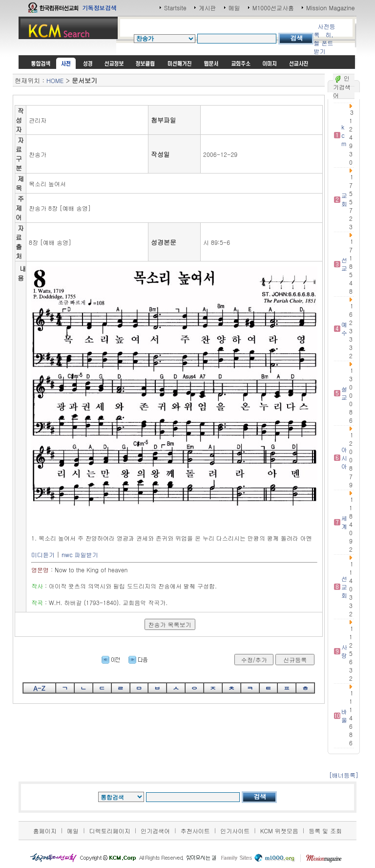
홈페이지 (45, 831)
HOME (55, 80)
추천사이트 (195, 831)
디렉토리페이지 (110, 831)
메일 (234, 8)
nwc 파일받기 (80, 554)
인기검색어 (155, 831)
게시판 (208, 8)
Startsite (175, 8)
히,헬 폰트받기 (323, 43)
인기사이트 (235, 831)
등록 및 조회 (325, 831)
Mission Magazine (331, 8)
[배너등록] (344, 775)
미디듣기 (43, 554)
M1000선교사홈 (273, 8)
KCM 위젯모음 (279, 831)
